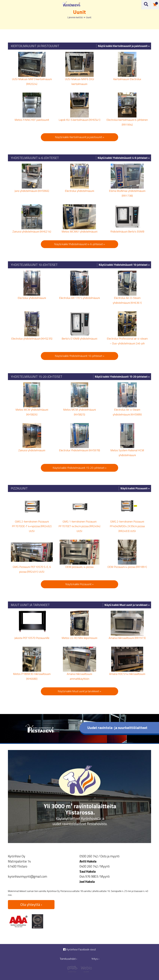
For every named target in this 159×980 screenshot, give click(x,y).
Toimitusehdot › (68, 959)
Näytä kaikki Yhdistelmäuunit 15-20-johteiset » (122, 377)
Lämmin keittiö (75, 17)
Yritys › (95, 959)
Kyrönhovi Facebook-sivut (79, 949)
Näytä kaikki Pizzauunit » (135, 488)
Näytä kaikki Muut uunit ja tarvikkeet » (127, 605)
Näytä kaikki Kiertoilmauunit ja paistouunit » (124, 46)
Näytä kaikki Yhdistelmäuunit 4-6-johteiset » (124, 158)
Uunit (89, 17)
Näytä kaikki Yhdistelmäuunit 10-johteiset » (124, 265)
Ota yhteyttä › (31, 904)
